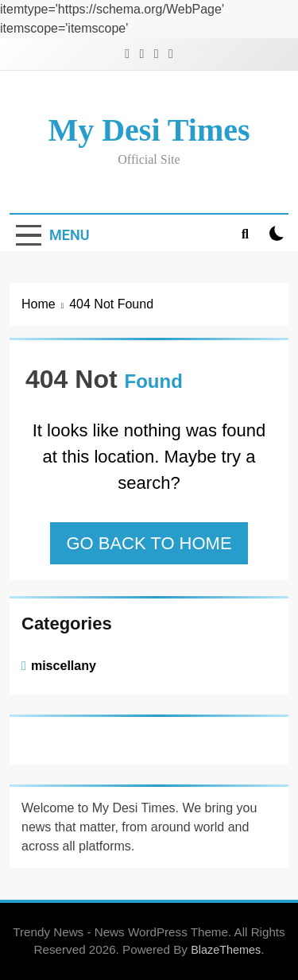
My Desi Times (149, 130)
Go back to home (149, 543)
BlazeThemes (226, 950)
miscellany (64, 665)
